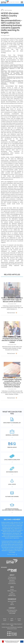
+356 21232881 (12, 613)
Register (17, 2)
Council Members (12, 583)
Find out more (11, 313)
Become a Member (12, 579)
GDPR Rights (12, 620)
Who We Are (12, 580)
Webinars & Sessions (12, 591)
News (12, 592)
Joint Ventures (12, 582)
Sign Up (12, 604)
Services (12, 589)
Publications (12, 594)
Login (12, 603)
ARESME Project (12, 595)
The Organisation (12, 577)
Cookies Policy (19, 620)
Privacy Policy (5, 620)
